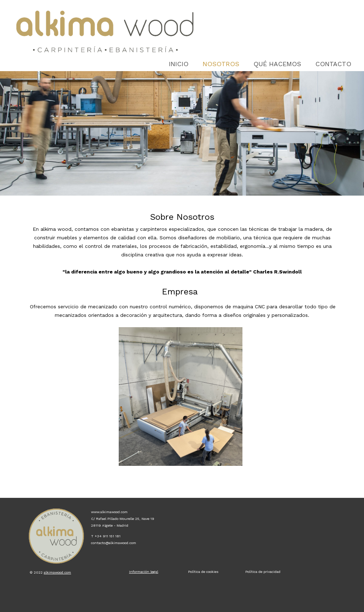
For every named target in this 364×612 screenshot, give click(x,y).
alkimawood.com (57, 572)
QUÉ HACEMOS (277, 64)
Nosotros (221, 64)
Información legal (144, 572)
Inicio (179, 64)
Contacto (333, 64)
